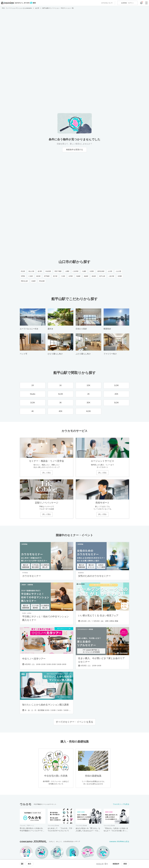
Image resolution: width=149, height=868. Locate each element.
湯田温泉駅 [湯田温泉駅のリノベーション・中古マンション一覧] (101, 271)
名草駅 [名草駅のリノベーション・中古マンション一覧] (71, 276)
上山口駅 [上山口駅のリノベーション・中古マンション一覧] (118, 271)
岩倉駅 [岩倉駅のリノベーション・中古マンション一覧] (34, 281)
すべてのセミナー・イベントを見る (74, 722)
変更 (125, 864)
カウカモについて (107, 3)
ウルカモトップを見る (121, 804)
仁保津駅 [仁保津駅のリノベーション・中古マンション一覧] (76, 271)
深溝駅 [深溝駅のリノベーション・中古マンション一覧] (120, 276)
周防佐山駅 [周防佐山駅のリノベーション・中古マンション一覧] (24, 281)
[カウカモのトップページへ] (18, 3)
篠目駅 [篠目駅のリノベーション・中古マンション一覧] (38, 276)
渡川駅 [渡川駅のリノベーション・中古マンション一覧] (55, 276)
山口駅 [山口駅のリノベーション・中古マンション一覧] (110, 271)
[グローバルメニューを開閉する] (146, 3)
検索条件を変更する (74, 150)
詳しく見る (47, 473)
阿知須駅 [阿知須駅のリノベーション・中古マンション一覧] (42, 281)
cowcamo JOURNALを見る (119, 841)
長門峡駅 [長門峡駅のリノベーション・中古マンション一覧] (47, 276)
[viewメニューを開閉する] (29, 864)
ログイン (127, 3)
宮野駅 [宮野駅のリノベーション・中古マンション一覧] (23, 276)
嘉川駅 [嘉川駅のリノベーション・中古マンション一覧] (40, 271)
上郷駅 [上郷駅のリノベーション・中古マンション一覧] (67, 271)
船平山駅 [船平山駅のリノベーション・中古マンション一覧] (102, 276)
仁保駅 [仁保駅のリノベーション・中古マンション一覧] (31, 276)
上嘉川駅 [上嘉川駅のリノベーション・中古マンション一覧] (111, 276)
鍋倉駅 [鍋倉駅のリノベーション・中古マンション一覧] (86, 276)
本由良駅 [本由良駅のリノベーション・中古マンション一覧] (48, 271)
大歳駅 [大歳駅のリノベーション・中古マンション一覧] (84, 271)
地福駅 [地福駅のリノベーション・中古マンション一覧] (78, 276)
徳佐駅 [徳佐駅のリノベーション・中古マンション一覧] (94, 276)
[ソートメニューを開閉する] (22, 864)
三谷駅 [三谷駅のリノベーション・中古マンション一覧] (63, 276)
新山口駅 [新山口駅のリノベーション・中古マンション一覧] (31, 271)
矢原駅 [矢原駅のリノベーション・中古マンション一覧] (92, 271)
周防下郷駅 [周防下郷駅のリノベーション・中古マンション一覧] (58, 271)
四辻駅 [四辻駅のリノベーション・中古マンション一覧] (23, 271)
